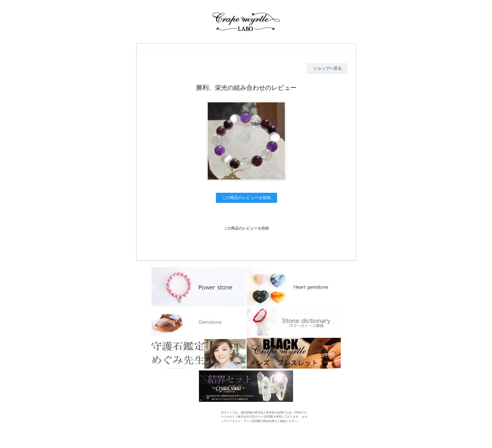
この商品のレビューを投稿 (246, 197)
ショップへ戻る (327, 68)
